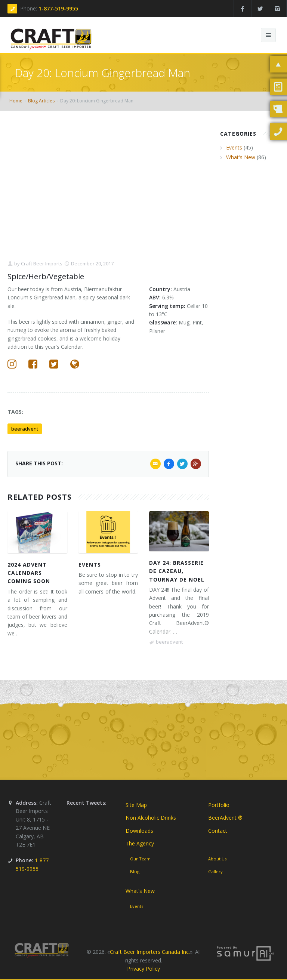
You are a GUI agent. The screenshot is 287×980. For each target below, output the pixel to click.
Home (16, 101)
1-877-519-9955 (58, 8)
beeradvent (25, 429)
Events (90, 565)
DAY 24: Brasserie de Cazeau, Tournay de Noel (177, 571)
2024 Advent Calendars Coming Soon (29, 573)
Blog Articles (41, 101)
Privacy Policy (143, 969)
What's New (241, 157)
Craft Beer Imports (41, 264)
